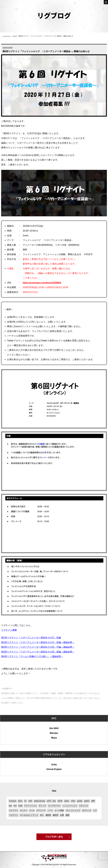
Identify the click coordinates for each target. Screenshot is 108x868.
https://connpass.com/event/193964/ (42, 283)
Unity (54, 765)
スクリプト (14, 810)
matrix (67, 801)
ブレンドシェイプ (73, 810)
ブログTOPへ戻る (54, 837)
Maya (54, 738)
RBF (93, 801)
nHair (73, 801)
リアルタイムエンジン (54, 754)
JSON (60, 801)
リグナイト (14, 815)
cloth (30, 801)
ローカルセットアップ (29, 815)
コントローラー (54, 806)
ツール (32, 810)
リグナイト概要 (9, 630)
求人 (42, 815)
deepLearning (40, 801)
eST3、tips (51, 801)
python (87, 801)
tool (15, 806)
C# (25, 801)
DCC (54, 718)
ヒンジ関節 (59, 810)
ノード (50, 810)
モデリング (87, 810)
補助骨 (48, 815)
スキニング (84, 806)
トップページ (6, 36)
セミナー (24, 810)
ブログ (15, 36)
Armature (13, 801)
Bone (20, 801)
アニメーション (31, 806)
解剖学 (56, 815)
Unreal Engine (54, 769)
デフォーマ (41, 810)
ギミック (42, 806)
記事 (62, 815)
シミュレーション (70, 806)
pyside (80, 801)
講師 (67, 815)
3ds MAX (54, 728)
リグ (95, 810)
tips (10, 806)
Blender (54, 733)
